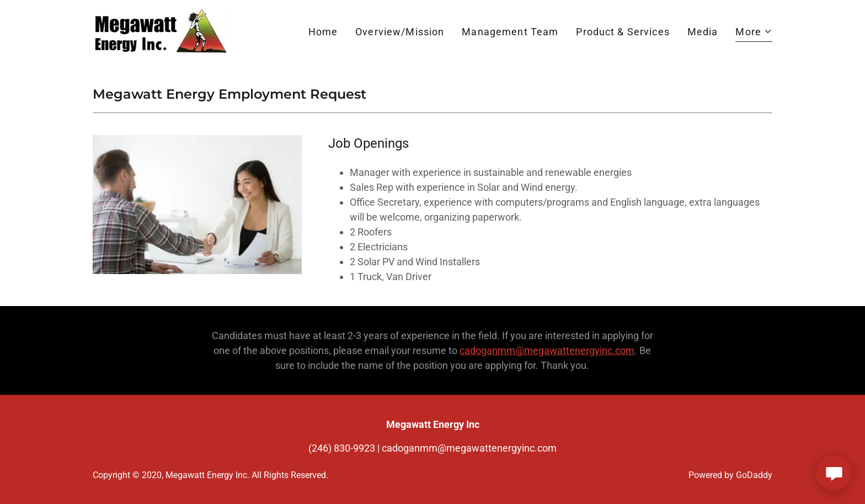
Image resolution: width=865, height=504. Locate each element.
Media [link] (703, 32)
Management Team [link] (510, 32)
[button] (754, 33)
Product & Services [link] (623, 32)
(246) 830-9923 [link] (342, 448)
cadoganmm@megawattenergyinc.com (547, 350)
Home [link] (323, 32)
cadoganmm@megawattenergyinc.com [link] (469, 448)
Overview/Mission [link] (400, 32)
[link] (160, 31)
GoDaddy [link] (754, 475)
